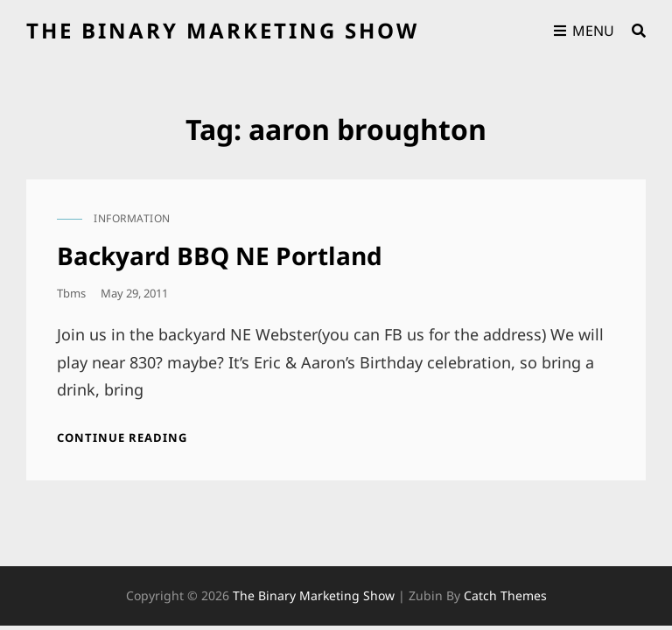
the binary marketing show (223, 30)
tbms (71, 293)
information (132, 218)
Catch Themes (505, 595)
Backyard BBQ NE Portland (220, 255)
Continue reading (122, 437)
